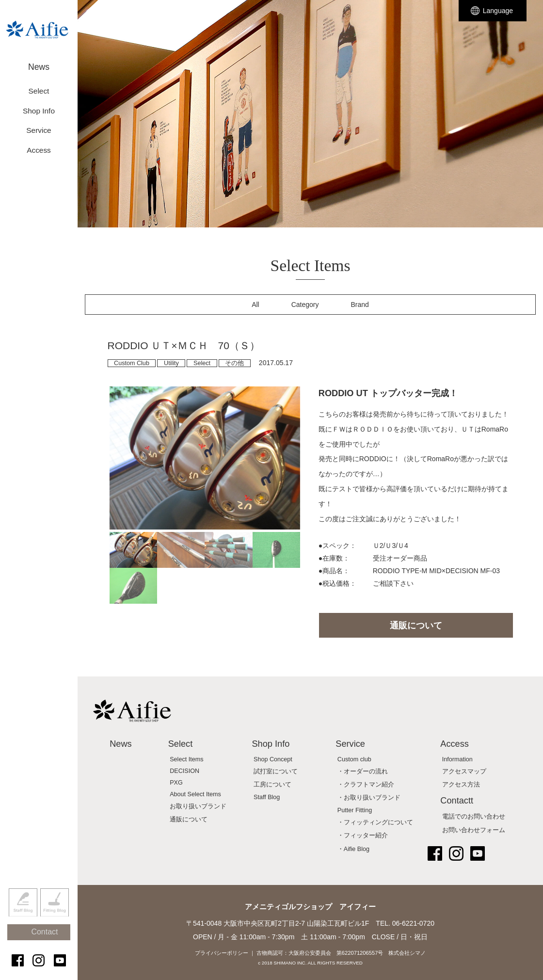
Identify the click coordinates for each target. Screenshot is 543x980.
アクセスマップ (464, 771)
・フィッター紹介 (363, 835)
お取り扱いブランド (198, 806)
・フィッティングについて (375, 822)
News (39, 62)
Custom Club (132, 363)
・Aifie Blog (353, 849)
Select (202, 363)
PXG (176, 783)
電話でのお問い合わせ (474, 817)
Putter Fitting (355, 810)
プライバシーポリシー (222, 953)
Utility (171, 363)
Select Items (186, 759)
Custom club (354, 759)
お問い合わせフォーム (474, 830)
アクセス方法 (461, 785)
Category (305, 305)
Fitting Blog (55, 918)
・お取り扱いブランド (369, 798)
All (256, 305)
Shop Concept (273, 759)
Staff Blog (23, 918)
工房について (272, 785)
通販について (416, 626)
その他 (234, 363)
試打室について (276, 771)
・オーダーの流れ (363, 771)
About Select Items (195, 794)
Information (457, 759)
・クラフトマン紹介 (366, 785)
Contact (43, 942)
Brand (360, 305)
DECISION (184, 771)
